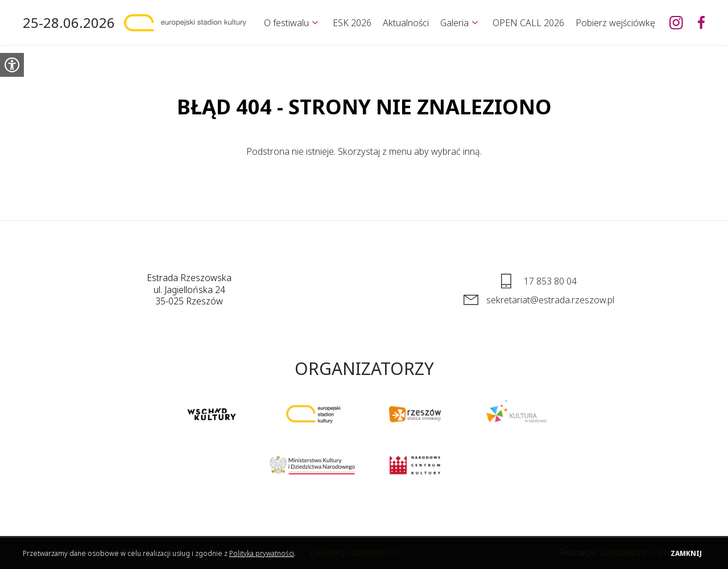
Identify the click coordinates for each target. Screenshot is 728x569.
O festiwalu (286, 23)
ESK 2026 (352, 23)
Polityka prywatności (262, 553)
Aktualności (406, 23)
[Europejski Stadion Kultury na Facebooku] (701, 23)
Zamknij (686, 553)
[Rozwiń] (315, 23)
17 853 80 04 (550, 281)
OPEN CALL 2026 (528, 23)
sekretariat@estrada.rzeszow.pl (550, 300)
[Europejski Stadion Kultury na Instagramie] (676, 23)
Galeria (454, 23)
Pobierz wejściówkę (615, 23)
